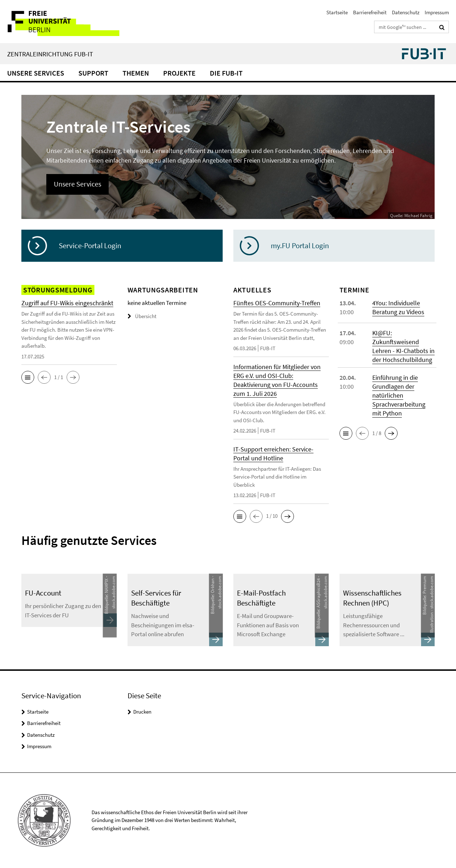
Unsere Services (36, 73)
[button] (28, 377)
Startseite (337, 12)
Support (93, 73)
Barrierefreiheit (370, 12)
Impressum (437, 12)
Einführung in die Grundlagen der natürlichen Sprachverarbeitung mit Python (399, 395)
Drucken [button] (142, 712)
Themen (136, 73)
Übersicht (142, 316)
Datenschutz (406, 12)
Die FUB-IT (226, 73)
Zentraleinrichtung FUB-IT (50, 54)
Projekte (179, 73)
